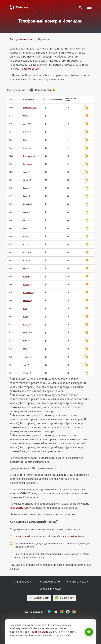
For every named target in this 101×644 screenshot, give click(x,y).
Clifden (26, 236)
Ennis (26, 268)
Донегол (26, 124)
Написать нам (39, 598)
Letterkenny (28, 293)
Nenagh (26, 325)
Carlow (26, 212)
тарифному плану (20, 508)
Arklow (26, 172)
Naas (25, 309)
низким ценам (31, 69)
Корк (25, 140)
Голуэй (26, 116)
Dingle (26, 244)
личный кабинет (75, 536)
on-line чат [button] (64, 598)
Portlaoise (27, 333)
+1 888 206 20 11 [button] (23, 582)
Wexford (26, 373)
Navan (26, 317)
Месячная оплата (16, 90)
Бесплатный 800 (30, 108)
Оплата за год (45, 90)
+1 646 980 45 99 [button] (50, 582)
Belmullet (27, 204)
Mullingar (27, 301)
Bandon (26, 188)
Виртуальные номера (23, 39)
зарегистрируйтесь (25, 536)
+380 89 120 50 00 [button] (50, 589)
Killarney (27, 285)
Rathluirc (27, 341)
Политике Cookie (39, 640)
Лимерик (27, 148)
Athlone (26, 180)
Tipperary (27, 357)
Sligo (25, 349)
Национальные (29, 156)
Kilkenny (27, 277)
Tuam (25, 365)
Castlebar (27, 220)
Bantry (26, 196)
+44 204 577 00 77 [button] (77, 582)
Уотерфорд (28, 164)
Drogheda (27, 252)
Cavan (26, 228)
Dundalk (26, 260)
